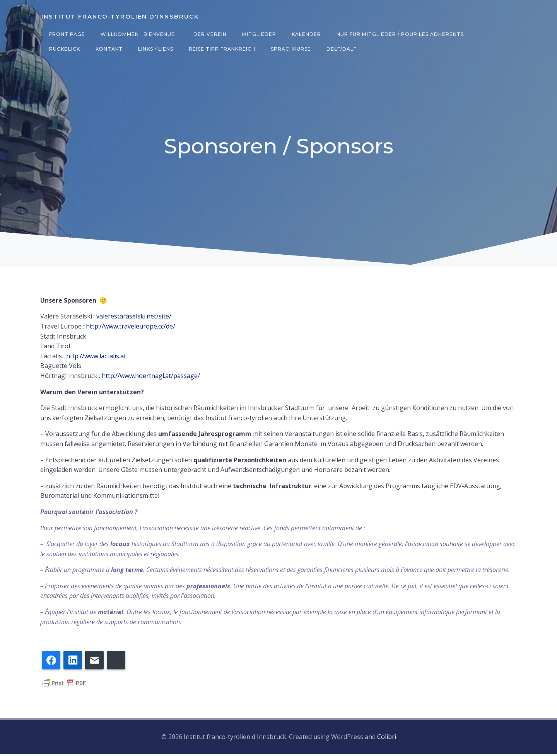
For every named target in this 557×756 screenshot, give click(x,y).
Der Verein (209, 34)
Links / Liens (108, 49)
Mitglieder (258, 34)
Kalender (305, 34)
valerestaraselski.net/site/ (134, 319)
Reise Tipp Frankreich (174, 49)
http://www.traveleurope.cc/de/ (131, 329)
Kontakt (62, 49)
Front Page (66, 34)
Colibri (387, 739)
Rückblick (494, 34)
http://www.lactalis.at (96, 359)
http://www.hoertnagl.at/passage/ (151, 378)
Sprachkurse (243, 49)
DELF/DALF (294, 49)
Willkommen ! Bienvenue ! (138, 34)
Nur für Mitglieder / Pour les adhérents (399, 34)
